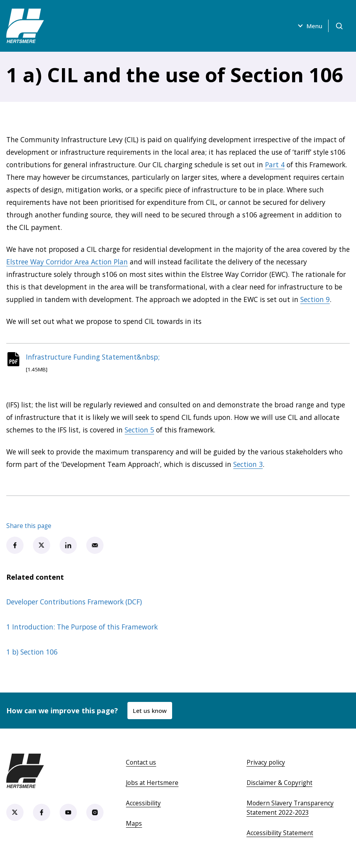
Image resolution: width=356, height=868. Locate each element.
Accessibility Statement (280, 834)
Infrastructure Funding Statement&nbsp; (95, 358)
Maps (134, 825)
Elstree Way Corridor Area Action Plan (67, 262)
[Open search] (339, 26)
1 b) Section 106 (32, 653)
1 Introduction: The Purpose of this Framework (82, 628)
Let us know (150, 712)
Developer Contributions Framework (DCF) (74, 603)
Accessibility (143, 805)
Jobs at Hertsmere (152, 784)
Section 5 (139, 431)
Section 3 (248, 466)
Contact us (141, 764)
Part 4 (275, 165)
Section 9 (315, 299)
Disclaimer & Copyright (280, 784)
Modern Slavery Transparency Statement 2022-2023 (290, 809)
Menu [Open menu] (308, 26)
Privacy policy (266, 764)
